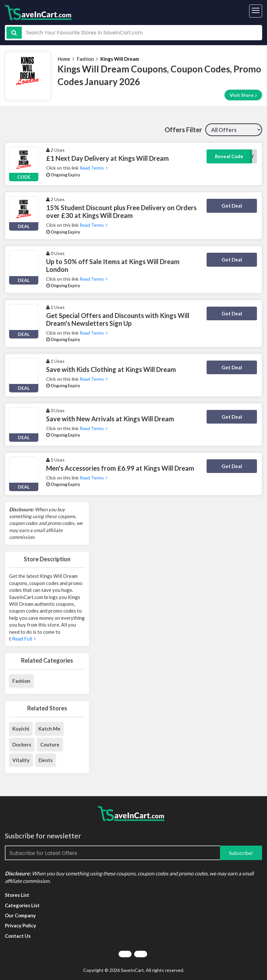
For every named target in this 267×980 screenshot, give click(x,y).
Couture (50, 745)
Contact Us (18, 936)
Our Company (20, 915)
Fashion (85, 59)
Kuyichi (21, 729)
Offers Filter (183, 130)
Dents (46, 760)
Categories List (22, 905)
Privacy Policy (20, 925)
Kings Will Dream (120, 59)
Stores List (17, 895)
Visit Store (243, 95)
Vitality (21, 760)
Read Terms (94, 168)
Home (64, 59)
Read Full (23, 639)
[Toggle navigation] (256, 11)
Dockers (22, 745)
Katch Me (49, 729)
